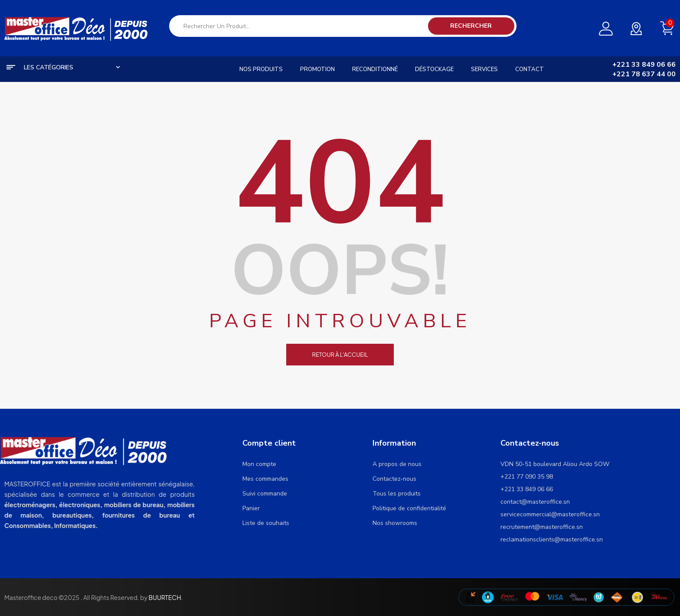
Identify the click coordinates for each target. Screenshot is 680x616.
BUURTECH (165, 597)
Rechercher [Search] (471, 26)
